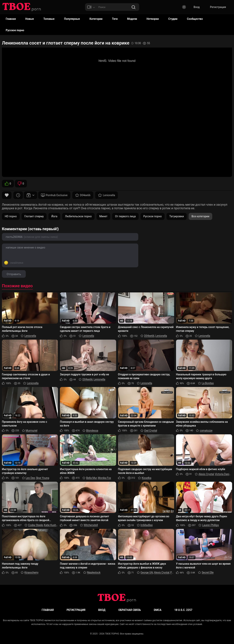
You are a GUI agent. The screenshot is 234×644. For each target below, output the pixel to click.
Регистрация (218, 7)
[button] (184, 7)
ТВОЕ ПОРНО (112, 634)
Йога (54, 216)
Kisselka (146, 478)
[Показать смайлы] (14, 263)
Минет (103, 216)
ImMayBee (147, 525)
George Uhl (147, 572)
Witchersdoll (91, 525)
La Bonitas (208, 383)
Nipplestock (94, 572)
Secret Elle (208, 572)
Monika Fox (104, 478)
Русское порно (15, 30)
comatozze (206, 431)
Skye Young (42, 478)
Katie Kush (50, 525)
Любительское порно (78, 216)
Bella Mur (92, 478)
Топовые (49, 19)
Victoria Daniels (224, 474)
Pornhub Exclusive (54, 195)
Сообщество (195, 19)
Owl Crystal (151, 431)
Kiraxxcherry (31, 572)
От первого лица (125, 216)
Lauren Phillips (210, 525)
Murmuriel (32, 431)
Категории (96, 19)
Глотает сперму (34, 216)
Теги (115, 19)
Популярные (72, 19)
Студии (173, 19)
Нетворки (153, 19)
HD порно (11, 216)
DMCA (158, 610)
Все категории (200, 216)
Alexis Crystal (206, 474)
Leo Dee (30, 478)
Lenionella (107, 195)
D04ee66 (83, 195)
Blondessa (92, 431)
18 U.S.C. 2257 (183, 610)
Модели (132, 19)
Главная (11, 19)
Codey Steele (36, 525)
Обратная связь (129, 610)
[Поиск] (133, 8)
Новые (30, 19)
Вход (197, 7)
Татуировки (177, 216)
